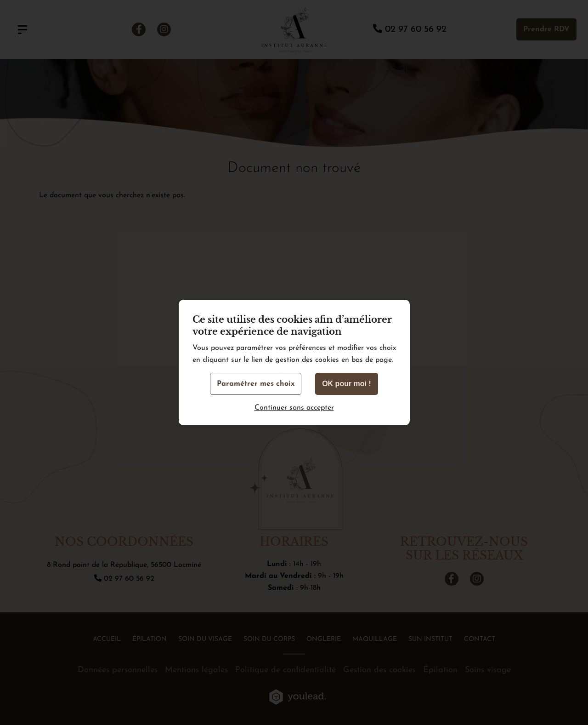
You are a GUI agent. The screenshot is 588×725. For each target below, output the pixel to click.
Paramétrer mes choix (256, 384)
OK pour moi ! (347, 384)
